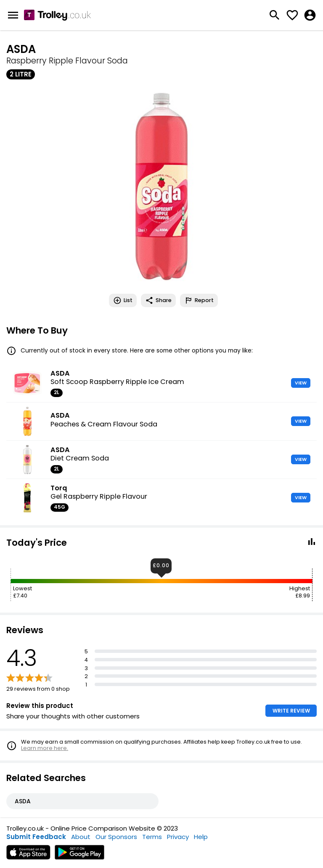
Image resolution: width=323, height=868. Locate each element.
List (123, 300)
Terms (152, 837)
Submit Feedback (36, 837)
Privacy (178, 837)
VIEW (301, 383)
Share (158, 300)
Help (201, 837)
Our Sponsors (116, 837)
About (81, 837)
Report (199, 300)
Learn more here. (45, 748)
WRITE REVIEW (291, 711)
